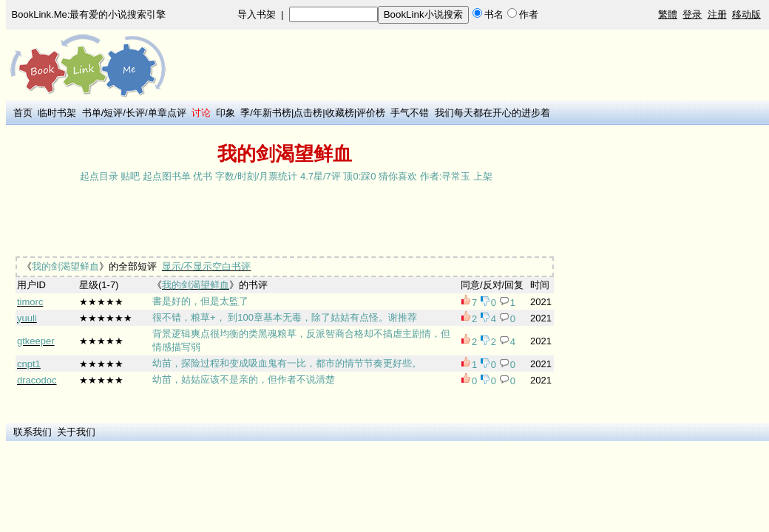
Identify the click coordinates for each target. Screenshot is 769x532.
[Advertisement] (280, 221)
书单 (92, 113)
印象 (226, 113)
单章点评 (167, 113)
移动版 (746, 14)
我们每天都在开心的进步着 (492, 113)
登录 (692, 14)
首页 (23, 113)
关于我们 (76, 432)
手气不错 (410, 113)
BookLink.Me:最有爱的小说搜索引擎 (89, 14)
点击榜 (308, 113)
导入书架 (257, 14)
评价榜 (371, 113)
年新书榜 (272, 113)
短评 (113, 113)
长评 (135, 113)
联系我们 (33, 432)
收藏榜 (340, 113)
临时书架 (57, 113)
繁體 (668, 14)
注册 (717, 14)
